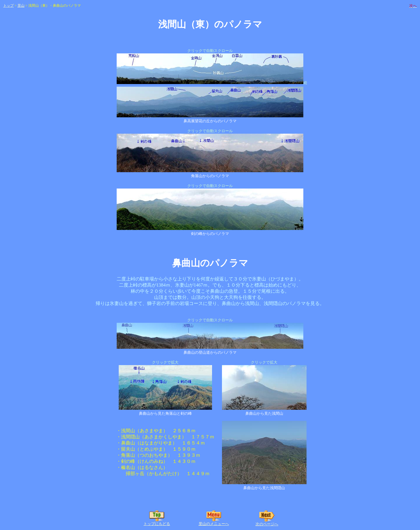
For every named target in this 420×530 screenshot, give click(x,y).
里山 (21, 6)
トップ (8, 6)
